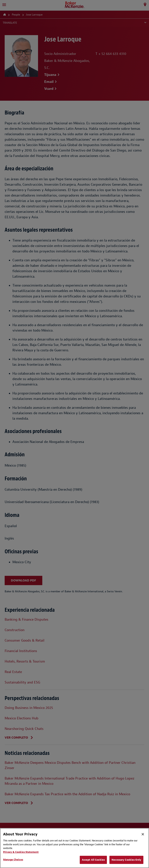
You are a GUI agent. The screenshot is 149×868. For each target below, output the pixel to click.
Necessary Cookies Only (126, 860)
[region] (74, 848)
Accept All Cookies (93, 860)
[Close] (143, 834)
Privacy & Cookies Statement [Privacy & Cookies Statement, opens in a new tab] (21, 852)
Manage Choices (13, 860)
